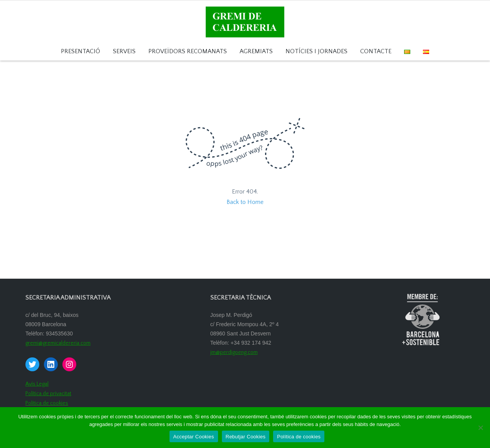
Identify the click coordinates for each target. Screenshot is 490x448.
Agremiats (256, 51)
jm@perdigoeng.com (234, 352)
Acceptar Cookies (194, 437)
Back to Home (245, 202)
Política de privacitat (48, 394)
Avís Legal (37, 384)
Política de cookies (47, 403)
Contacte (376, 51)
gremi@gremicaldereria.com (58, 343)
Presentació (81, 51)
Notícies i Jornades (316, 51)
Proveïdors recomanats (188, 51)
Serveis (124, 51)
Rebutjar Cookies (246, 437)
